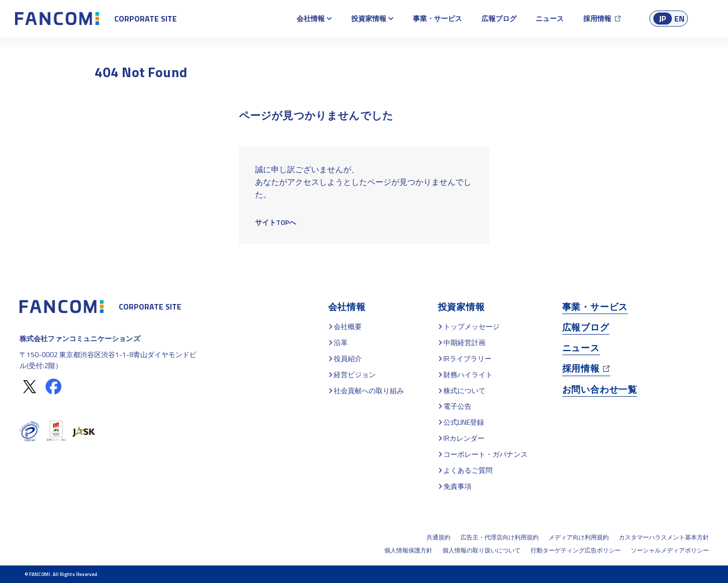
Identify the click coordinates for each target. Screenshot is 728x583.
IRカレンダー (464, 438)
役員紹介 (348, 358)
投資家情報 (369, 18)
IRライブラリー (467, 358)
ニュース (550, 18)
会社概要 (348, 326)
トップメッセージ (471, 326)
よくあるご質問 (468, 470)
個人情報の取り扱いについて (481, 550)
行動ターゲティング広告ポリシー (576, 550)
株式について (464, 390)
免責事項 (457, 486)
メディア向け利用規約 (579, 537)
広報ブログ (499, 18)
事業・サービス (437, 18)
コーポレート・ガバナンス (486, 454)
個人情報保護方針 (408, 550)
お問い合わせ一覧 (600, 389)
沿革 (341, 342)
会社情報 (311, 18)
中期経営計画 (464, 342)
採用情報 (597, 18)
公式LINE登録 (464, 422)
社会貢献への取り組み (369, 390)
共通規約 (438, 537)
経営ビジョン (355, 374)
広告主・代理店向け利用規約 (500, 537)
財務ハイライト (468, 374)
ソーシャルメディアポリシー (670, 550)
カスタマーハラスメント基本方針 (664, 537)
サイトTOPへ (276, 222)
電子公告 (457, 406)
